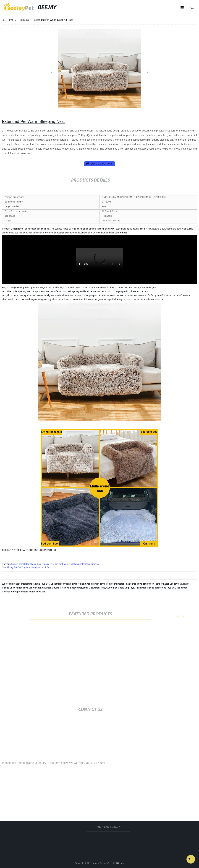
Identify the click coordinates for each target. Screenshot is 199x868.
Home (10, 20)
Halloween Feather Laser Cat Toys (161, 584)
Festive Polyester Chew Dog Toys (88, 588)
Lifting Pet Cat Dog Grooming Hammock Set (29, 567)
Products (24, 20)
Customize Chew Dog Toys (120, 588)
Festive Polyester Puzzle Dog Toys (124, 584)
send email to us (99, 164)
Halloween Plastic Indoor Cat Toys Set (155, 588)
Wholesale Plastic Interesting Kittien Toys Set (26, 584)
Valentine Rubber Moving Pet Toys (51, 588)
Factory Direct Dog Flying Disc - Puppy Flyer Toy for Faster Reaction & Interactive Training (55, 564)
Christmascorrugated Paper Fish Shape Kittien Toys (78, 584)
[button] (182, 8)
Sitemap (120, 863)
